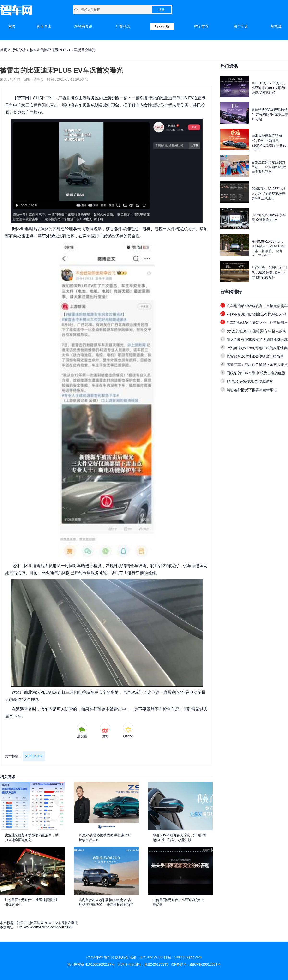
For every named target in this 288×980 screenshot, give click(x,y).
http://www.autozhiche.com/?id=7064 (44, 927)
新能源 (276, 26)
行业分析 (162, 26)
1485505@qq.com (188, 957)
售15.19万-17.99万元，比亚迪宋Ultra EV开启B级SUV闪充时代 (269, 88)
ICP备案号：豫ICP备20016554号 (196, 964)
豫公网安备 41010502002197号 (91, 964)
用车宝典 (241, 26)
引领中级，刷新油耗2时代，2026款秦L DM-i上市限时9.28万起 (269, 273)
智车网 (23, 98)
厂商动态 (123, 26)
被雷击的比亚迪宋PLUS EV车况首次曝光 (47, 923)
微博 (105, 736)
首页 (12, 26)
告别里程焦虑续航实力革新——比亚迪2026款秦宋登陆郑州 (269, 167)
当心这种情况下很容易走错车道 (252, 390)
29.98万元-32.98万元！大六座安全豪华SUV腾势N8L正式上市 (269, 193)
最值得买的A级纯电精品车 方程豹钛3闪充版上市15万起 (270, 114)
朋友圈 (82, 736)
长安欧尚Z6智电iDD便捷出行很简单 (255, 356)
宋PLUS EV (34, 756)
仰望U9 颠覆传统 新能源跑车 (250, 381)
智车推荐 (201, 26)
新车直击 (44, 26)
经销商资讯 (83, 26)
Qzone (128, 736)
